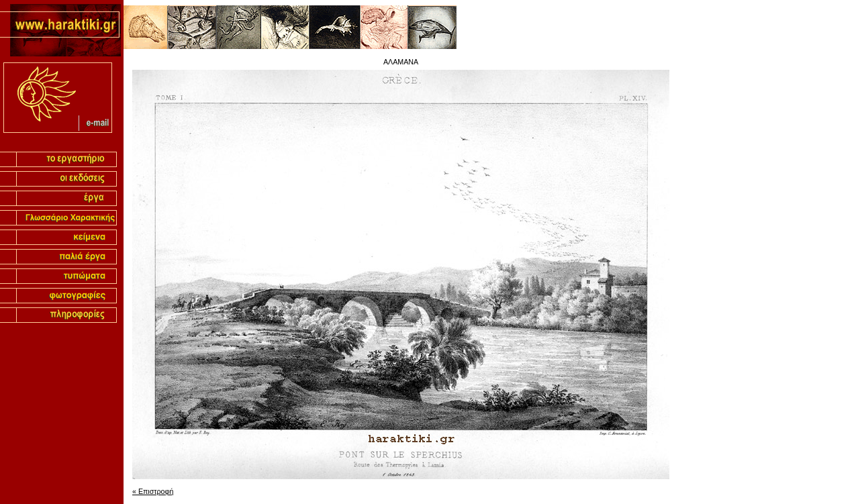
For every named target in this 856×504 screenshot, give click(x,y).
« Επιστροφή (153, 491)
